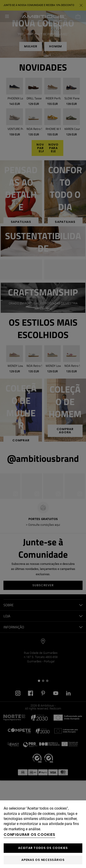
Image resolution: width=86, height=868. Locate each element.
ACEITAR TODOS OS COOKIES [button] (43, 848)
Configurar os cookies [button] (29, 835)
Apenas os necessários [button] (43, 860)
